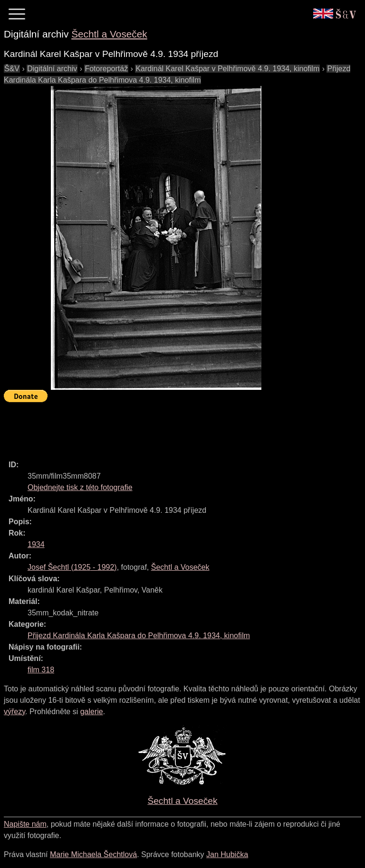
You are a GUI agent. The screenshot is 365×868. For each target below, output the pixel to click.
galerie (92, 712)
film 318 (41, 670)
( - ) (72, 567)
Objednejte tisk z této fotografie (80, 487)
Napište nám (25, 824)
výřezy (14, 712)
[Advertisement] (177, 427)
